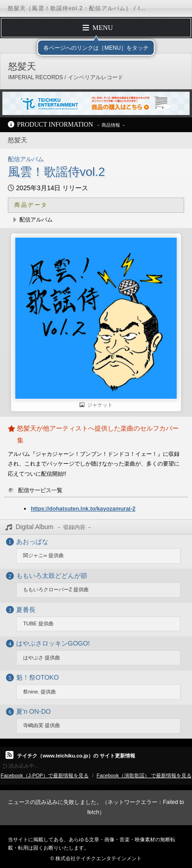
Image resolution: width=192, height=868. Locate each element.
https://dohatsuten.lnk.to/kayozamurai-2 (83, 509)
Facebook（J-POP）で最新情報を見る (45, 775)
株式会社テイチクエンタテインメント (99, 858)
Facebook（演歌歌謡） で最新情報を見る (144, 775)
